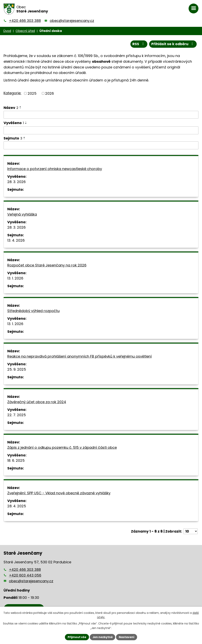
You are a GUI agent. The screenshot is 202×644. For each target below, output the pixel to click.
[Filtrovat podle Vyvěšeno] (101, 130)
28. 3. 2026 (16, 182)
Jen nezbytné (102, 637)
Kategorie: (12, 93)
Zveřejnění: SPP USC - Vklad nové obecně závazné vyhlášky (59, 493)
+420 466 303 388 (25, 21)
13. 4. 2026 (16, 241)
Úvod (7, 31)
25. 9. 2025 (17, 370)
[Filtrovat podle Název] (101, 115)
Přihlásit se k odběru (173, 44)
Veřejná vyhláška (22, 215)
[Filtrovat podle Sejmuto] (101, 145)
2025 (32, 93)
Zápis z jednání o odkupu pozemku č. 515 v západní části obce (62, 448)
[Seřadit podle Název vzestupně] (21, 107)
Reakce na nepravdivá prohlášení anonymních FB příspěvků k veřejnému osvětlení (79, 357)
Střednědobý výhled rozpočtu (33, 311)
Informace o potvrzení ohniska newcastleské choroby (55, 169)
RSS (138, 44)
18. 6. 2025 (16, 461)
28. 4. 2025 (17, 506)
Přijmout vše (76, 637)
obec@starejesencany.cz (72, 21)
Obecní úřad (25, 31)
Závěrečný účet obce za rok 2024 (37, 402)
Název (11, 108)
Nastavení (127, 637)
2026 (50, 93)
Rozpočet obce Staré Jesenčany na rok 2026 (47, 265)
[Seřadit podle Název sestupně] (21, 108)
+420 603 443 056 (25, 575)
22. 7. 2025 (17, 415)
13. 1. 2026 (15, 278)
